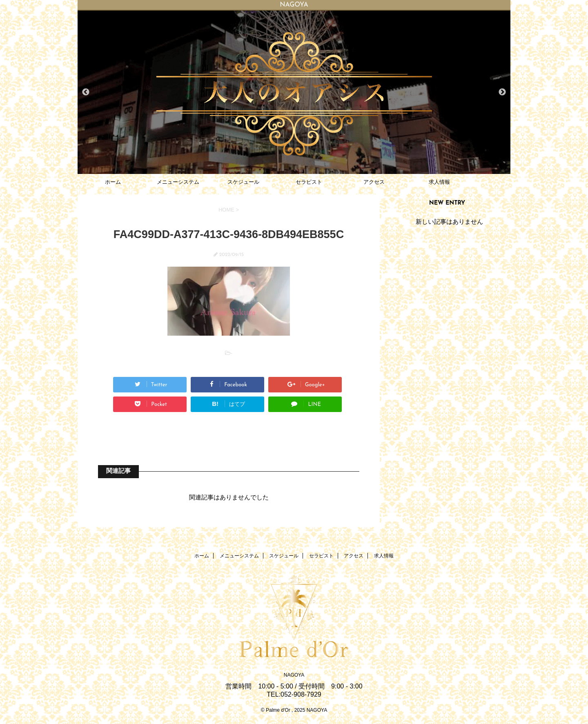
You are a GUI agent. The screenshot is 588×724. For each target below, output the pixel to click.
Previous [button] (86, 92)
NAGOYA (294, 675)
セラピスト (309, 182)
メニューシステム (178, 182)
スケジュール (243, 182)
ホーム (113, 182)
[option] (294, 92)
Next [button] (502, 92)
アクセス (374, 182)
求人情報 (439, 182)
